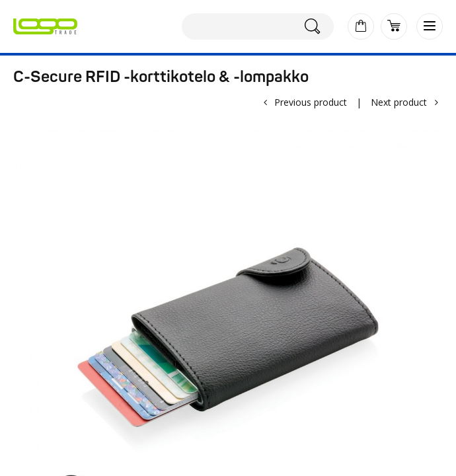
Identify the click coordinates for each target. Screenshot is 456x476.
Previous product (311, 102)
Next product (399, 102)
